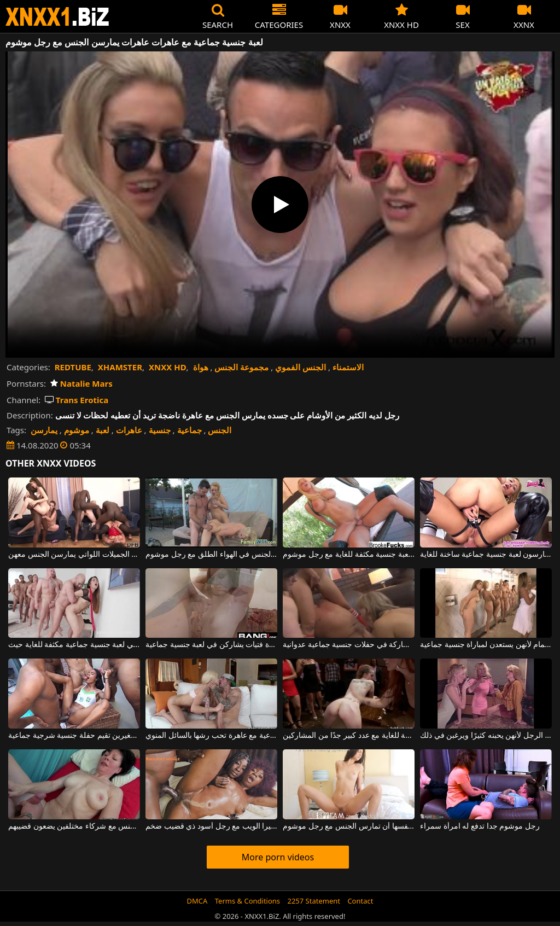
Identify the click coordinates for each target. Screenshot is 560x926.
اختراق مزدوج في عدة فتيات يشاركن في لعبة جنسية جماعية (211, 645)
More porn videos (278, 857)
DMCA (197, 901)
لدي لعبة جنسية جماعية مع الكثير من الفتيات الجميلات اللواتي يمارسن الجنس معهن (74, 555)
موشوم (77, 430)
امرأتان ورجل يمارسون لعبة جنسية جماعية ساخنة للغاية (486, 555)
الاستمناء (348, 367)
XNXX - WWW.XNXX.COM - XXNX (57, 17)
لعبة (103, 430)
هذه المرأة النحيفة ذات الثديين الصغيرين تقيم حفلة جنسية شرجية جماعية (74, 736)
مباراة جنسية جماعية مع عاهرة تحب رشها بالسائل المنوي (211, 736)
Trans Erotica (77, 400)
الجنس (220, 430)
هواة (201, 367)
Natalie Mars (81, 383)
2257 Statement (314, 901)
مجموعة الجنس (241, 367)
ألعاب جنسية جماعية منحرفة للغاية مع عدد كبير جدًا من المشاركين (349, 736)
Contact (360, 901)
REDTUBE (73, 367)
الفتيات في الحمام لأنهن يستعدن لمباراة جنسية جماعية (486, 645)
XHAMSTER (120, 367)
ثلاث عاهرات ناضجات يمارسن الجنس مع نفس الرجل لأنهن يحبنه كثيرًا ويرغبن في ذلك (486, 736)
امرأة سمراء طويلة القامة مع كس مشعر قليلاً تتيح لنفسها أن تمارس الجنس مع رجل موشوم (349, 826)
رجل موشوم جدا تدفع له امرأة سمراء (480, 826)
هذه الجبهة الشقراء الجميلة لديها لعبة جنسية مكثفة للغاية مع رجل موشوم (349, 555)
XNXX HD (168, 367)
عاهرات (129, 430)
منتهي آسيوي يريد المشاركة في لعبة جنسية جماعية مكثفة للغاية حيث (74, 645)
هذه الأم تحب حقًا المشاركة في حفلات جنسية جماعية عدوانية (349, 645)
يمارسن (44, 430)
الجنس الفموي (301, 367)
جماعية (189, 430)
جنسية (160, 430)
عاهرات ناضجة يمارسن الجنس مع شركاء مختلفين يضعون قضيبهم (74, 826)
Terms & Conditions (247, 901)
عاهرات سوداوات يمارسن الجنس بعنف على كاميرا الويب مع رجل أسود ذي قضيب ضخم (211, 826)
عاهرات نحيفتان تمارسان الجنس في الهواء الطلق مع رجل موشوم (211, 555)
